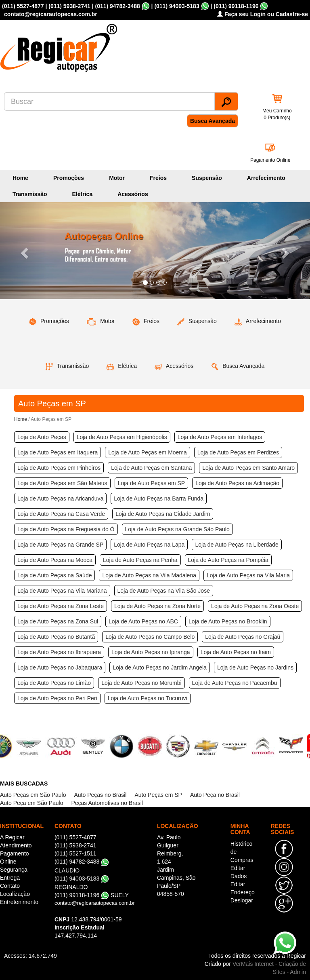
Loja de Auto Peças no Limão (54, 683)
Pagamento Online (270, 160)
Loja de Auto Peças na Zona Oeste (255, 606)
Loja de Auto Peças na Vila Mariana (62, 591)
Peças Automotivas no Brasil (107, 803)
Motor (117, 178)
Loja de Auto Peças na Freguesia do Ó (66, 529)
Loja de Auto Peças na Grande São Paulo (177, 529)
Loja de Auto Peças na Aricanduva (60, 498)
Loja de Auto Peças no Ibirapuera (59, 652)
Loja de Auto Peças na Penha (140, 560)
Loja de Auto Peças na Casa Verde (61, 514)
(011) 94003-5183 (177, 6)
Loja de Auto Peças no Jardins (255, 667)
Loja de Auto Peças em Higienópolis (122, 437)
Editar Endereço (243, 888)
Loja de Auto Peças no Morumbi (141, 683)
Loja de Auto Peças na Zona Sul (58, 621)
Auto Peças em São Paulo (33, 795)
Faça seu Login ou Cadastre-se (263, 14)
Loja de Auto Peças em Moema (148, 452)
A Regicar (12, 837)
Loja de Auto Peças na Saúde (54, 575)
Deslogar (242, 900)
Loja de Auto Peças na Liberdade (237, 545)
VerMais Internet (253, 964)
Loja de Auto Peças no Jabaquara (60, 667)
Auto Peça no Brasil (215, 795)
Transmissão (30, 194)
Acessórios (133, 194)
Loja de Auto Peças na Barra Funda (159, 498)
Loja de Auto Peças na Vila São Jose (164, 591)
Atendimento (16, 845)
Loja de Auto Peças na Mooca (55, 560)
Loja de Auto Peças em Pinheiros (59, 468)
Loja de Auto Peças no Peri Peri (57, 698)
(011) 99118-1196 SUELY (92, 895)
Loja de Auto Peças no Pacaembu (235, 683)
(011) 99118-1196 (236, 6)
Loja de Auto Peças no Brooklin (228, 621)
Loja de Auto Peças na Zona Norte (157, 606)
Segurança (14, 870)
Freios (158, 178)
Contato (10, 886)
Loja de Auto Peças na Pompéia (228, 560)
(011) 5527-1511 (75, 853)
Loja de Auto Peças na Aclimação (237, 483)
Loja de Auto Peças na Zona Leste (61, 606)
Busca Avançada (213, 121)
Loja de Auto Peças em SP (152, 483)
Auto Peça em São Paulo (31, 803)
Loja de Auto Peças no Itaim (236, 652)
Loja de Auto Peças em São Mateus (62, 483)
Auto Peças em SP (158, 795)
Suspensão (207, 178)
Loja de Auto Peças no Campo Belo (150, 637)
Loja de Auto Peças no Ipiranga (151, 652)
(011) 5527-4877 (23, 6)
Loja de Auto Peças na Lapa (149, 545)
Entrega (10, 878)
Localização (15, 894)
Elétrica (83, 194)
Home (20, 178)
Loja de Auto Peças (42, 437)
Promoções (69, 178)
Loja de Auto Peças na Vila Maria (248, 575)
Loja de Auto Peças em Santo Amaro (248, 468)
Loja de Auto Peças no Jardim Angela (160, 667)
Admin (298, 972)
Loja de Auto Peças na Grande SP (60, 545)
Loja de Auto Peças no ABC (143, 621)
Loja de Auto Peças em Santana (151, 468)
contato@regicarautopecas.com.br (95, 903)
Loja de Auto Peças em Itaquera (58, 452)
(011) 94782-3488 (117, 6)
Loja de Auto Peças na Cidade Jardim (163, 514)
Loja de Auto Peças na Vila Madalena (149, 575)
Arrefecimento (266, 178)
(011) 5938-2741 (69, 6)
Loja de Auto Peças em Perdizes (238, 452)
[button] (23, 251)
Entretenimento (19, 902)
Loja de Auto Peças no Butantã (56, 637)
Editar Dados (239, 872)
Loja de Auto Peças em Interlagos (220, 437)
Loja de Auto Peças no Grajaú (243, 637)
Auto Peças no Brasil (100, 795)
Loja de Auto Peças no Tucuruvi (148, 698)
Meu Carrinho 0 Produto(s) (277, 114)
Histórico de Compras (242, 852)
